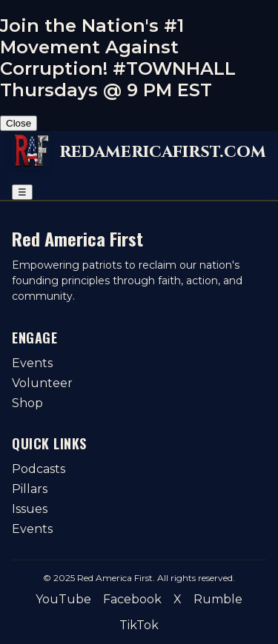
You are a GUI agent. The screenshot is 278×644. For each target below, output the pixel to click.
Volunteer (42, 383)
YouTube (63, 599)
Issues (30, 509)
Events (32, 363)
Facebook (132, 599)
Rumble (218, 599)
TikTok (139, 625)
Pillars (30, 489)
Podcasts (39, 469)
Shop (27, 403)
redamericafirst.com (163, 152)
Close (19, 123)
